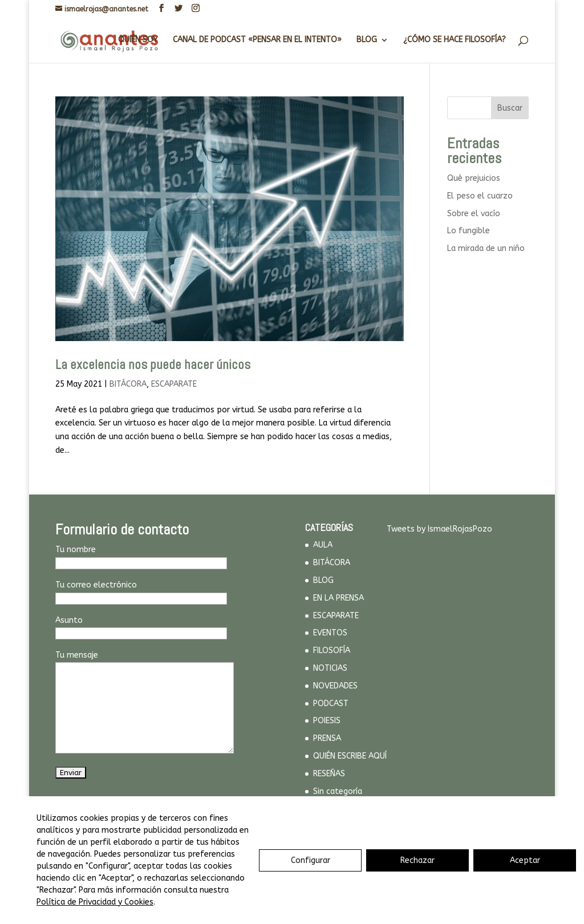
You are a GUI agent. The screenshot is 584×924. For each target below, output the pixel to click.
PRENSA (327, 738)
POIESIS (327, 721)
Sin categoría (338, 791)
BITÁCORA (128, 384)
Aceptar (525, 860)
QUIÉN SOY (138, 40)
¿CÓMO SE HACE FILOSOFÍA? (455, 40)
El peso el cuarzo (480, 196)
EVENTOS (330, 633)
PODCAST (331, 704)
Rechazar (417, 860)
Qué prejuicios (474, 178)
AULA (323, 545)
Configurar (311, 860)
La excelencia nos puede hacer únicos (153, 364)
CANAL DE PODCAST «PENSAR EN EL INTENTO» (257, 40)
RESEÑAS (329, 774)
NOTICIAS (330, 668)
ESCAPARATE (174, 384)
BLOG (367, 40)
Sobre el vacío (474, 214)
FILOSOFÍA (332, 651)
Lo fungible (469, 231)
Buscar (510, 108)
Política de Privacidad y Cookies (95, 902)
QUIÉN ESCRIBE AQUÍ (350, 756)
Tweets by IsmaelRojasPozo (439, 529)
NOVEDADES (335, 686)
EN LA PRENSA (338, 598)
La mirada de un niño (486, 248)
